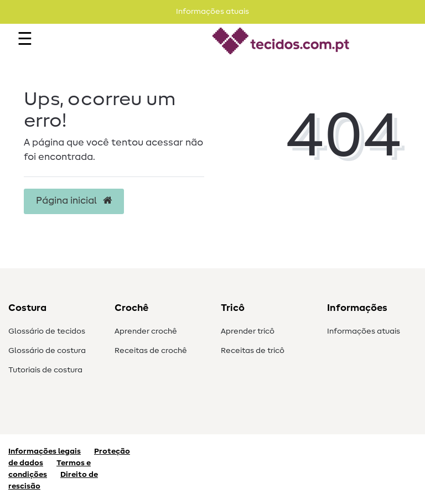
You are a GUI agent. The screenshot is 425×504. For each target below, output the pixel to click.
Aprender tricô (248, 331)
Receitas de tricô (253, 351)
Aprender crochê (146, 331)
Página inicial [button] (74, 201)
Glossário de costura (47, 351)
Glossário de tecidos (47, 331)
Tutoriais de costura (45, 370)
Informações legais (45, 451)
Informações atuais (364, 331)
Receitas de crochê (151, 351)
